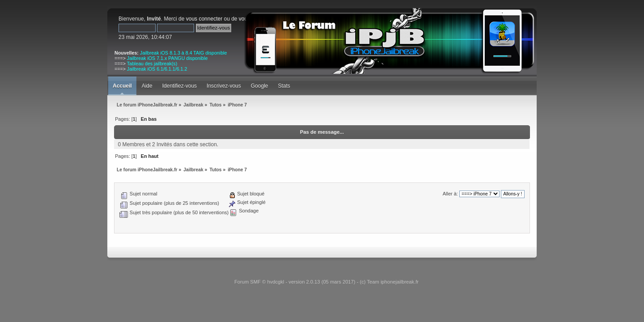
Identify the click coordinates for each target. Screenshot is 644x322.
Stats (284, 86)
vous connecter (204, 19)
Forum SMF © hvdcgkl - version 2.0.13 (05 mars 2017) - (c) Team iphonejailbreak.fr (326, 282)
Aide (147, 86)
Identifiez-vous (180, 86)
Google (260, 86)
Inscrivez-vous (224, 86)
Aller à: (450, 194)
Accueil (122, 86)
